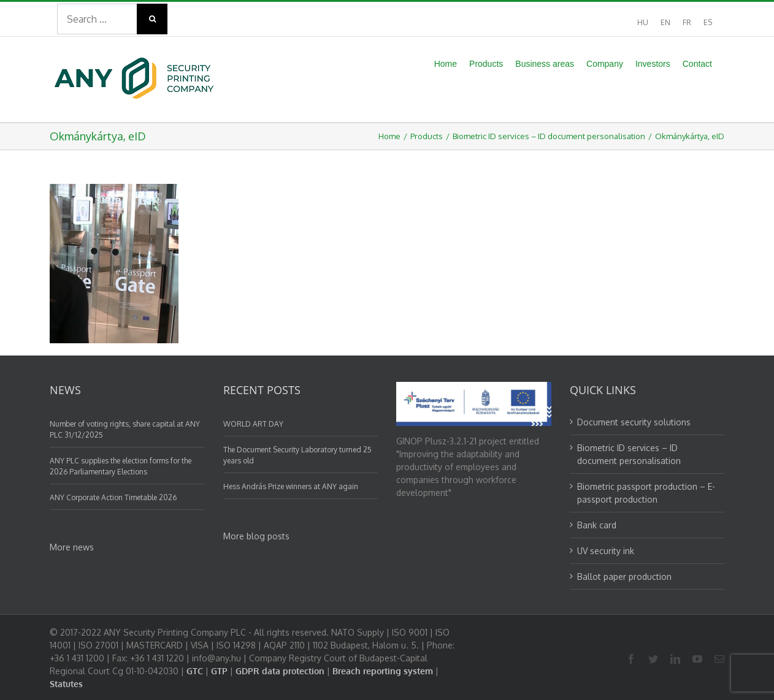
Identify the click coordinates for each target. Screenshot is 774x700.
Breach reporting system (383, 671)
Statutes (66, 684)
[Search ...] (97, 19)
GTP (219, 671)
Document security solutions (634, 422)
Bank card (597, 525)
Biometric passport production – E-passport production (646, 493)
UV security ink (606, 551)
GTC (195, 671)
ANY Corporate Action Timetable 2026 (113, 497)
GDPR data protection (280, 671)
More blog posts (256, 536)
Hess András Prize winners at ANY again (291, 486)
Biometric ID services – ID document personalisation (629, 454)
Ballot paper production (624, 576)
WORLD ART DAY (253, 424)
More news (72, 547)
